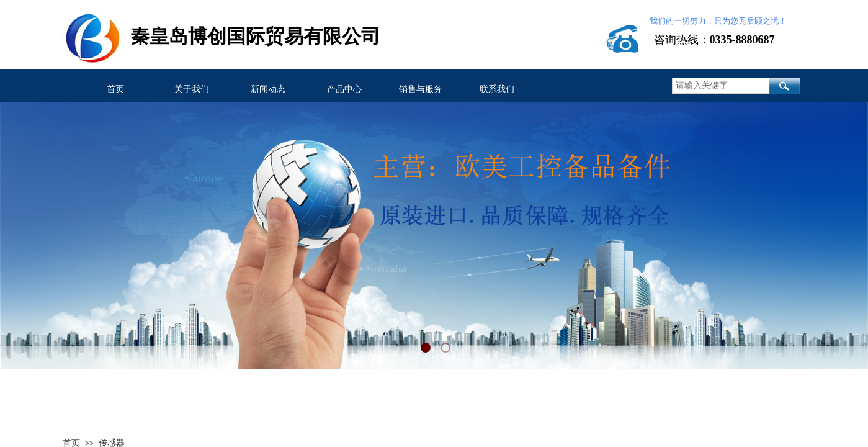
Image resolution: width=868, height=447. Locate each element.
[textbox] (721, 86)
